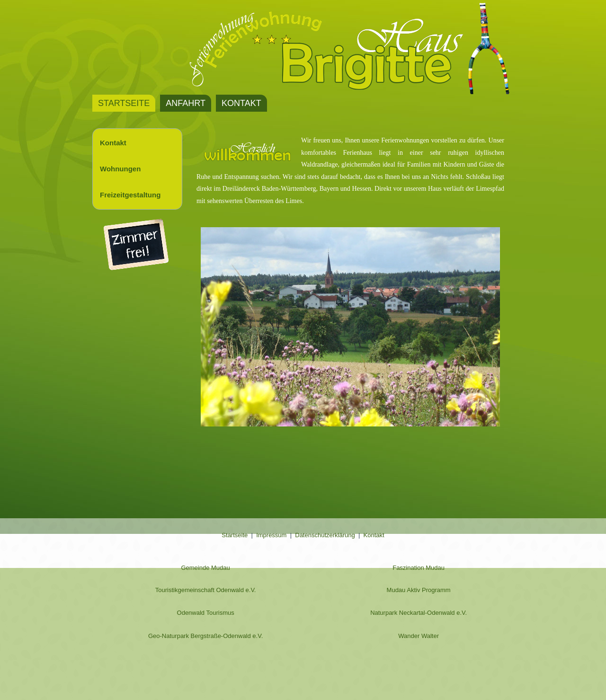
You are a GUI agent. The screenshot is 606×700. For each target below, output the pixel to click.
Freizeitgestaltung (130, 195)
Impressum (271, 535)
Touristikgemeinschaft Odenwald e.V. (206, 590)
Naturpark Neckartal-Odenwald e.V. (419, 613)
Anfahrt (186, 103)
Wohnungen (120, 169)
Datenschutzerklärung (325, 535)
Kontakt (241, 103)
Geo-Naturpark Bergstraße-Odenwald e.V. (205, 636)
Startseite (124, 103)
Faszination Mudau (419, 568)
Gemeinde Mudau (205, 568)
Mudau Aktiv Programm (419, 590)
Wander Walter (419, 636)
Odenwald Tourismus (206, 613)
